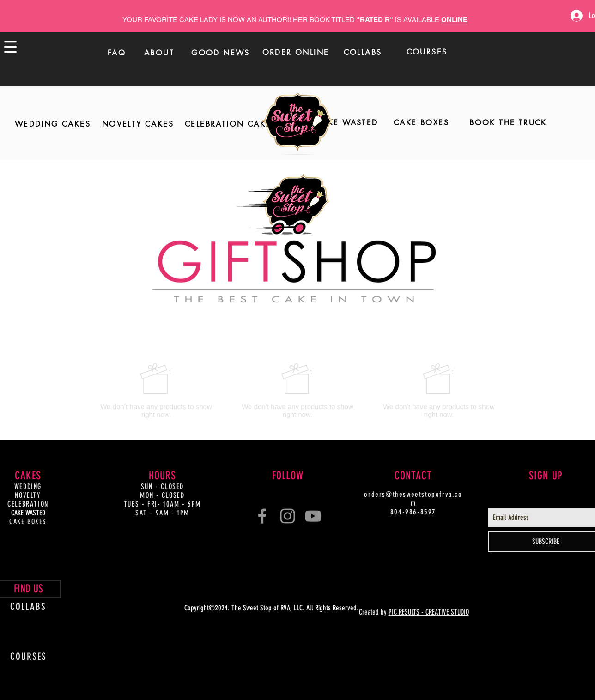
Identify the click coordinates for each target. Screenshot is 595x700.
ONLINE (454, 20)
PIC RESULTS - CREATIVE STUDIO (429, 612)
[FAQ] (117, 53)
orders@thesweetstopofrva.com (413, 499)
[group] (297, 390)
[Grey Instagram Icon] (288, 516)
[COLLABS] (363, 52)
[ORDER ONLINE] (296, 52)
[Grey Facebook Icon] (262, 516)
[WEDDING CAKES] (53, 124)
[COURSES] (427, 52)
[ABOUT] (159, 53)
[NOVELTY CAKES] (138, 124)
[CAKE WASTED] (347, 123)
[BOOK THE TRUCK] (508, 123)
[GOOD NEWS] (221, 53)
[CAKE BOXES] (421, 123)
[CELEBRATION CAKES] (231, 124)
